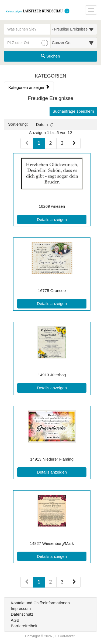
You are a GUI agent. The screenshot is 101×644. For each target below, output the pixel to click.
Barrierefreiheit (24, 626)
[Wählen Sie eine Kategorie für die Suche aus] (74, 29)
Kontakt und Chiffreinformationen (40, 603)
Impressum (21, 608)
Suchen (50, 56)
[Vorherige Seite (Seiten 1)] (27, 143)
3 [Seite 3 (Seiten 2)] (62, 582)
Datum (44, 125)
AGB (15, 620)
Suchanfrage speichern (73, 111)
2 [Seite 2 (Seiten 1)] (50, 143)
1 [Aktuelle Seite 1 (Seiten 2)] (39, 581)
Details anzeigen (62, 219)
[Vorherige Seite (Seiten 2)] (27, 582)
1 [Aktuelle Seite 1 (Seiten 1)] (39, 143)
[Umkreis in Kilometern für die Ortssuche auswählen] (74, 43)
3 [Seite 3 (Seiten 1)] (62, 143)
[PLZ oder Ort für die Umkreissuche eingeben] (27, 43)
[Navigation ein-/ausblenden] (91, 10)
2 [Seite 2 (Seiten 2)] (50, 582)
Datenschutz (22, 614)
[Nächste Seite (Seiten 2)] (74, 582)
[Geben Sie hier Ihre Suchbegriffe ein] (27, 29)
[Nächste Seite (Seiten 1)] (74, 143)
